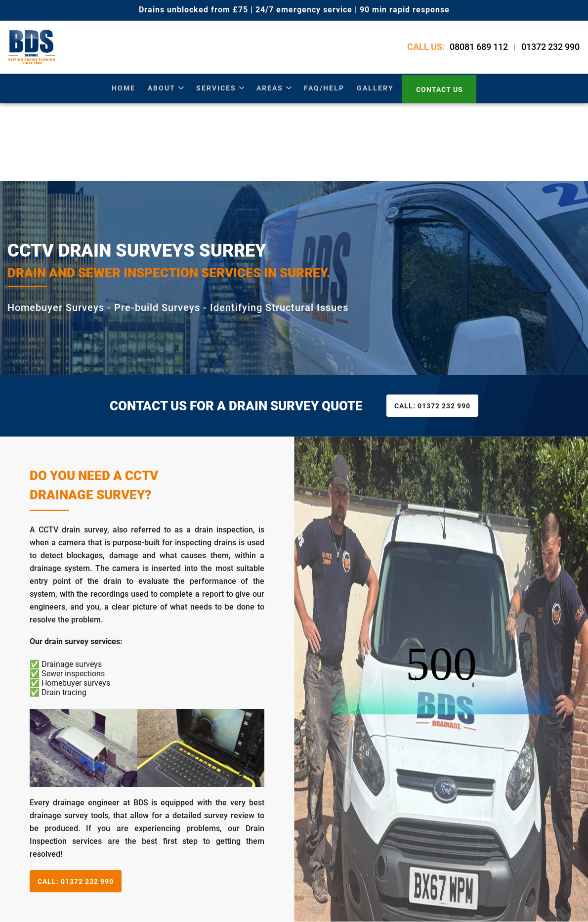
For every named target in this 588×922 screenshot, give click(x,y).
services (216, 93)
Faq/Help (324, 93)
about (162, 93)
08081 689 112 (480, 49)
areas (270, 93)
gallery (375, 93)
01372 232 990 (551, 49)
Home (124, 93)
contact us (439, 93)
